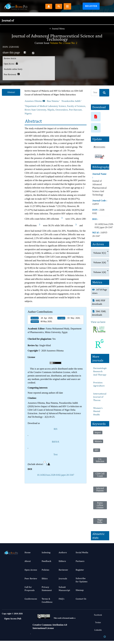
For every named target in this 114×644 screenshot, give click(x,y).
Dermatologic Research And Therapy (100, 371)
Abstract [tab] (11, 92)
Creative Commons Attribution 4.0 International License (50, 626)
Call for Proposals (30, 589)
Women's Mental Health (98, 411)
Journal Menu (57, 23)
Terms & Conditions (47, 600)
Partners (80, 561)
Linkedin (98, 630)
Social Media (82, 552)
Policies (45, 570)
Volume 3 (100, 253)
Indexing (46, 552)
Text (55, 454)
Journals (63, 578)
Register (91, 6)
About (28, 561)
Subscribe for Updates (82, 580)
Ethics (45, 578)
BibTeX (55, 442)
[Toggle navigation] (67, 6)
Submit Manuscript (64, 589)
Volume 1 (100, 272)
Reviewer (63, 570)
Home (28, 552)
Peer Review (31, 578)
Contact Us (81, 599)
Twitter (98, 622)
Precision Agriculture (99, 384)
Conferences (31, 599)
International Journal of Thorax (100, 397)
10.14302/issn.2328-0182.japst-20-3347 (56, 475)
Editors (62, 561)
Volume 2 (100, 262)
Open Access (31, 570)
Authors (63, 552)
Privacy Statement (47, 589)
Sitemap (80, 590)
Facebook (98, 615)
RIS (56, 429)
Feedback (46, 561)
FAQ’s (62, 599)
